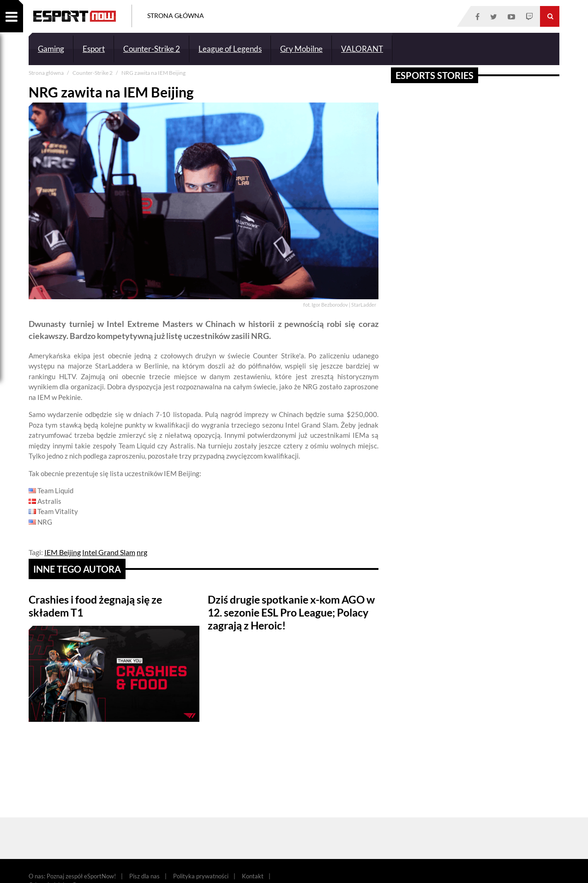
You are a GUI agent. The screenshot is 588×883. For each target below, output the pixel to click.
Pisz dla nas (144, 876)
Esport (94, 49)
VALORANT (362, 49)
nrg (142, 552)
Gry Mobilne (301, 49)
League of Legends (230, 49)
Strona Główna (176, 15)
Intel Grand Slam (109, 552)
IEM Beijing (63, 552)
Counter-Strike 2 (152, 49)
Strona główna (47, 73)
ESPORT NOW (75, 16)
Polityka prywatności (201, 876)
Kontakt (253, 876)
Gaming (51, 49)
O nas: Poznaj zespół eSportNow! (72, 876)
